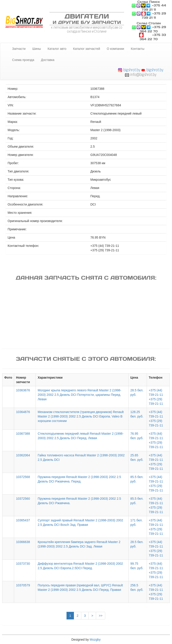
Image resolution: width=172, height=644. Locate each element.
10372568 (23, 477)
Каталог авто (57, 49)
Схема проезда (23, 60)
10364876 (23, 412)
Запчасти (19, 49)
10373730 (23, 564)
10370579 (23, 585)
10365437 (23, 520)
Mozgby (95, 640)
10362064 (23, 455)
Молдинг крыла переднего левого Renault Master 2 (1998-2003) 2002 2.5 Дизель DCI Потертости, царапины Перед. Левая (79, 395)
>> (101, 616)
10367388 (23, 434)
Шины (37, 49)
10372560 (23, 499)
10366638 (23, 542)
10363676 (23, 390)
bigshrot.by (132, 70)
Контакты (138, 49)
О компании (115, 49)
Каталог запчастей (87, 49)
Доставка (48, 60)
